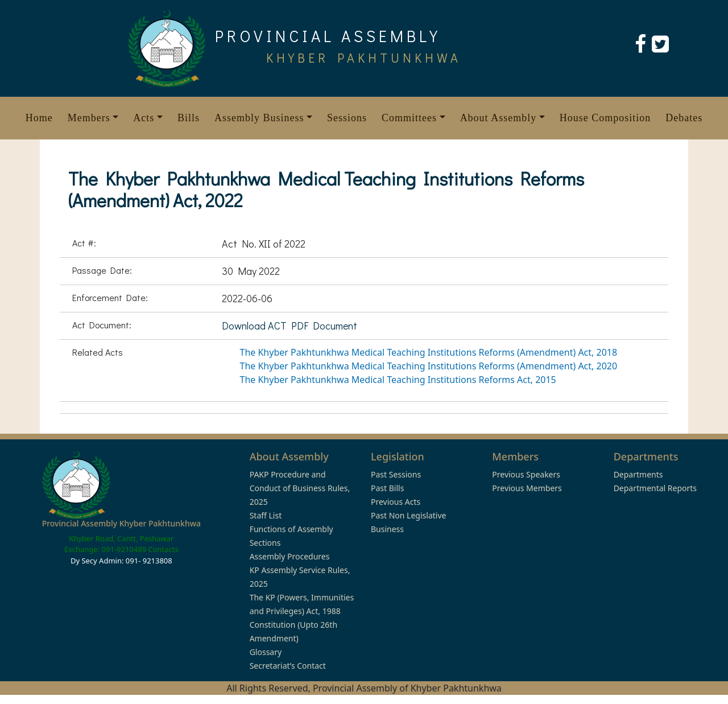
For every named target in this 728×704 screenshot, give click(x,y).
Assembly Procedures (290, 556)
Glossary (266, 652)
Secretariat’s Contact (288, 666)
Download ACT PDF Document (289, 326)
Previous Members (527, 488)
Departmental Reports (655, 488)
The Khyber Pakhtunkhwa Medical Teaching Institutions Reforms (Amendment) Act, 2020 (429, 366)
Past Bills (387, 488)
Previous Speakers (526, 474)
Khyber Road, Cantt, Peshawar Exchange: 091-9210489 (119, 544)
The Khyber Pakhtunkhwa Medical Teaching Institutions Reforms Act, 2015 (398, 380)
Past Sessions (396, 474)
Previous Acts (396, 502)
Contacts (163, 549)
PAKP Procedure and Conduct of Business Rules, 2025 (300, 488)
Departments (638, 474)
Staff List (266, 515)
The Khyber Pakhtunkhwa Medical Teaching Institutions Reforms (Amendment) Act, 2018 (429, 352)
